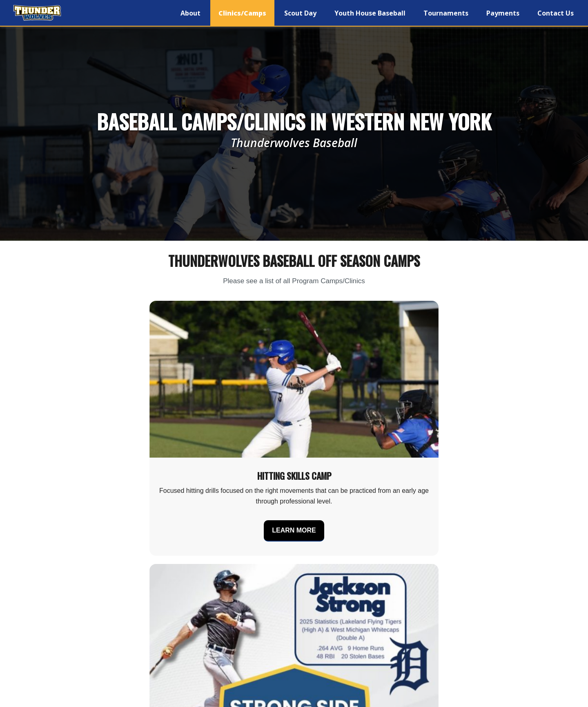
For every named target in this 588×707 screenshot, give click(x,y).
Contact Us (556, 13)
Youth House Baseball (370, 13)
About (190, 13)
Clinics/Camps (242, 13)
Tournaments (446, 13)
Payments (503, 13)
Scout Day (300, 13)
